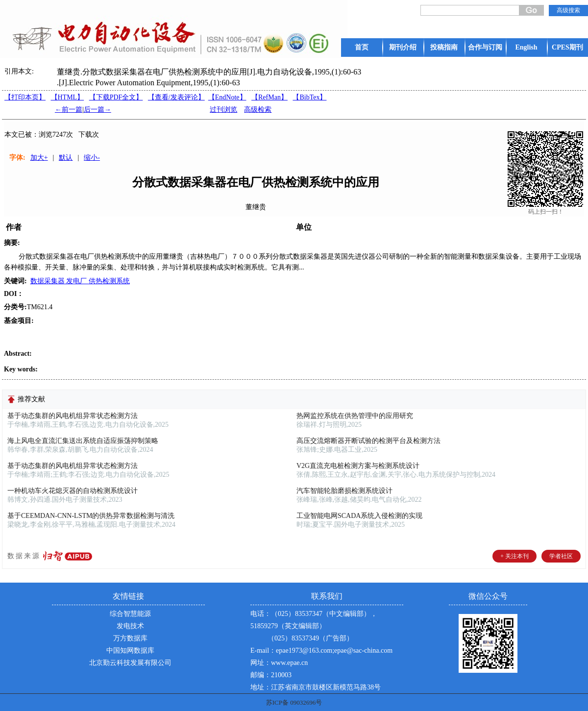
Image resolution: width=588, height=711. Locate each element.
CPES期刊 (567, 47)
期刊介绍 (403, 47)
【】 (176, 97)
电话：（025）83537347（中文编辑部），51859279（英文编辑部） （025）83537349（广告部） (314, 626)
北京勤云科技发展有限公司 (130, 663)
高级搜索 (568, 10)
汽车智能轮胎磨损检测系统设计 (344, 491)
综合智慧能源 (130, 614)
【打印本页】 (25, 97)
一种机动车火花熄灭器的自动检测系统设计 (73, 491)
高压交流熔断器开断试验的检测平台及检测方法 (368, 441)
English (526, 47)
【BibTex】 (309, 97)
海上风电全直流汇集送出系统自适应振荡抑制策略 (83, 441)
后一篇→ (98, 110)
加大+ (39, 158)
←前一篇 (69, 110)
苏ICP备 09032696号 (294, 702)
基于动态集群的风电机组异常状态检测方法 (73, 416)
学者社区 (561, 556)
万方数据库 (130, 638)
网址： (261, 663)
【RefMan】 (269, 97)
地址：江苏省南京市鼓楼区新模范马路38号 (316, 687)
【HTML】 (68, 97)
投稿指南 (444, 47)
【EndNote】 (227, 97)
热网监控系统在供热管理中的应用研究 (355, 416)
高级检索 (258, 110)
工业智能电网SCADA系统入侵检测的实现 (359, 516)
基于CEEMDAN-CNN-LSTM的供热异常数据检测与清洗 (91, 516)
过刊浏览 (223, 110)
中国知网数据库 (130, 650)
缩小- (92, 158)
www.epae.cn (289, 663)
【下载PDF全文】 (116, 97)
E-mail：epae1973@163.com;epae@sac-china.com (321, 650)
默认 (66, 158)
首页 (362, 47)
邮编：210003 (271, 675)
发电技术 (130, 626)
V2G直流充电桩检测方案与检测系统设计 (358, 466)
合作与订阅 (485, 47)
